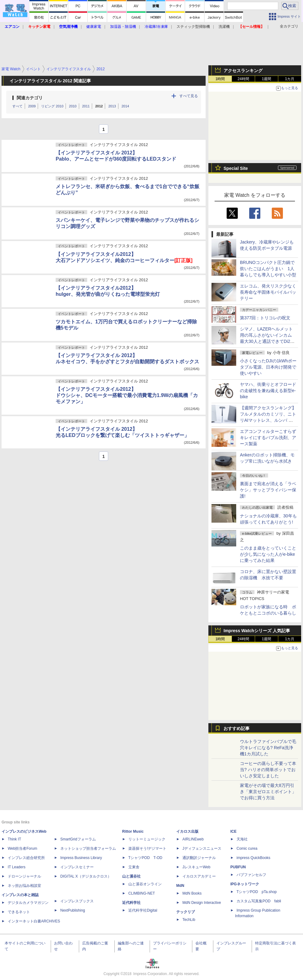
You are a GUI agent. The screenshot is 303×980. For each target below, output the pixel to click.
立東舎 (134, 867)
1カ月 (290, 79)
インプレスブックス (77, 901)
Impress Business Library (81, 858)
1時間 (220, 79)
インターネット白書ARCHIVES (34, 921)
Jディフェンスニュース (202, 848)
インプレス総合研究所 (26, 858)
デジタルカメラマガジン (28, 903)
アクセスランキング (243, 71)
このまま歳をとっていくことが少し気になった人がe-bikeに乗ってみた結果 (268, 554)
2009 (32, 106)
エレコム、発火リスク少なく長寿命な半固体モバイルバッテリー (268, 292)
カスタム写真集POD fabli (259, 901)
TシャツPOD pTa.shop (257, 892)
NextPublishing (73, 910)
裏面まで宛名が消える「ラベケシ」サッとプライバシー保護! (268, 490)
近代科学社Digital (143, 910)
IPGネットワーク (245, 884)
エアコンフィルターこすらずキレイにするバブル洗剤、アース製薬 (268, 438)
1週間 (267, 79)
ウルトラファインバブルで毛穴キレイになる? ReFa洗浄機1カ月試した (268, 748)
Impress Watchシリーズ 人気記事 (257, 631)
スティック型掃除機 (193, 27)
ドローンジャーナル (24, 876)
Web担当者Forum (22, 848)
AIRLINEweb (193, 839)
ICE (233, 831)
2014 (125, 106)
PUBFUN (238, 867)
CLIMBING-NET (142, 893)
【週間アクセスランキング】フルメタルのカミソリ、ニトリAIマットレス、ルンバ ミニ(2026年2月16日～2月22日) (268, 420)
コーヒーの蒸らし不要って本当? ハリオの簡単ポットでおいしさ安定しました (268, 770)
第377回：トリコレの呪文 (265, 318)
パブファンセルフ (251, 875)
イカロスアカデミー (199, 876)
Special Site (236, 168)
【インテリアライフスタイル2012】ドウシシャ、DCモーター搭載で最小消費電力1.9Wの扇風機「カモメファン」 (127, 395)
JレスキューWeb (196, 867)
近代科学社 (131, 903)
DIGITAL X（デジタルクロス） (86, 876)
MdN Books (192, 893)
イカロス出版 (187, 831)
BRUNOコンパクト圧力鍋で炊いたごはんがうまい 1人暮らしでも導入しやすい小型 (268, 269)
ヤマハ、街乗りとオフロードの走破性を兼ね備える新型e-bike (268, 391)
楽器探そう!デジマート (147, 848)
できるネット (19, 912)
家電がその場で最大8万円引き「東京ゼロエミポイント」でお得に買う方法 (268, 792)
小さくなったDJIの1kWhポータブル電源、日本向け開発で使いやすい (268, 367)
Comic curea (247, 848)
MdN (180, 886)
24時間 (243, 79)
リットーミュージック (147, 839)
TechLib (189, 920)
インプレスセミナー (77, 867)
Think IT (14, 839)
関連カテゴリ (30, 98)
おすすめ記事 (237, 728)
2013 (112, 106)
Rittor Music (133, 831)
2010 (73, 106)
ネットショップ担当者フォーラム (88, 848)
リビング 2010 (52, 106)
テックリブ (186, 912)
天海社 (242, 839)
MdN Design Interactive (202, 903)
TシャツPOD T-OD (145, 858)
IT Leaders (17, 867)
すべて (17, 106)
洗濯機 (224, 27)
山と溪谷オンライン (145, 884)
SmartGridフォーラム (78, 839)
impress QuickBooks (253, 858)
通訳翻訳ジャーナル (199, 858)
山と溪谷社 (131, 876)
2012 (99, 106)
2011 (86, 106)
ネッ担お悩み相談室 (24, 886)
